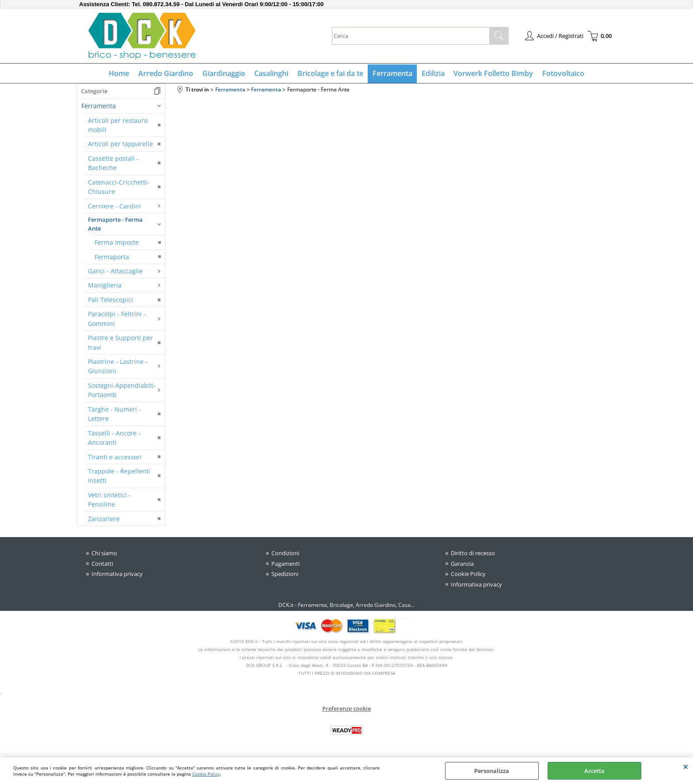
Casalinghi (272, 74)
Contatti (102, 564)
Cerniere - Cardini (114, 206)
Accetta (594, 771)
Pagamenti (286, 564)
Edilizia (432, 74)
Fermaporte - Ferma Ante (115, 225)
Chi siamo (104, 554)
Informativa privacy (117, 575)
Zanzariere (104, 519)
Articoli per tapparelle (120, 145)
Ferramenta (392, 74)
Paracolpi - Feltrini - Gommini (117, 319)
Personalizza (492, 771)
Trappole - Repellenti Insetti (119, 477)
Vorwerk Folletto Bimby (492, 74)
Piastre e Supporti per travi (120, 343)
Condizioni (285, 554)
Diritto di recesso (473, 554)
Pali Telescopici (110, 300)
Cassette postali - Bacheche (113, 163)
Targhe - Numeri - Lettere (114, 414)
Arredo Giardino (167, 74)
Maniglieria (105, 286)
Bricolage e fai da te (330, 74)
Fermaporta (112, 257)
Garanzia (462, 564)
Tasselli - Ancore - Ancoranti (114, 438)
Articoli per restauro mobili (118, 125)
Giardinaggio (224, 74)
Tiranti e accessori (115, 457)
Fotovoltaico (562, 74)
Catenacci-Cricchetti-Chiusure (119, 187)
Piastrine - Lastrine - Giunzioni (118, 367)
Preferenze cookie (346, 709)
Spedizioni (285, 575)
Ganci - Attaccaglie (115, 272)
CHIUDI (686, 766)
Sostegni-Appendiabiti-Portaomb (122, 390)
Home (120, 74)
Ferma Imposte (117, 243)
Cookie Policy (206, 774)
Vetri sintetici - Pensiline (109, 500)
